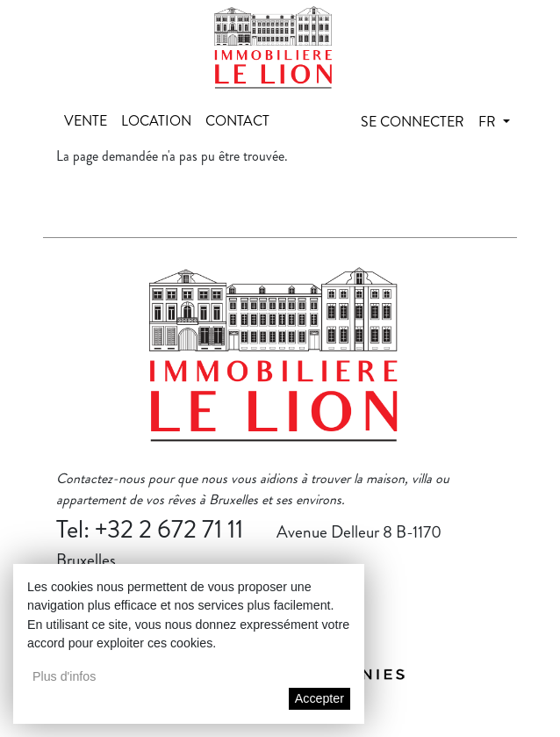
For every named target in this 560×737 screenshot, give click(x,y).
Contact (237, 121)
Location (156, 121)
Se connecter (413, 122)
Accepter (319, 698)
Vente (86, 121)
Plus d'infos (64, 676)
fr (489, 122)
